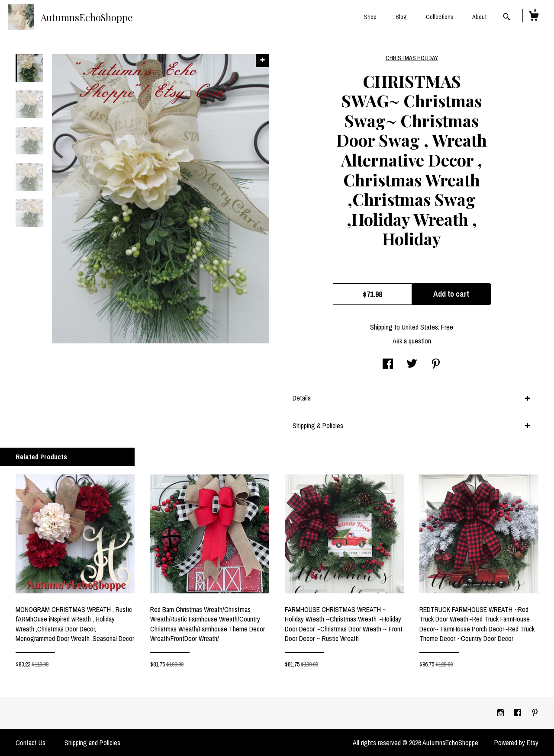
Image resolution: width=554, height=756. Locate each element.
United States (420, 327)
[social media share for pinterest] (436, 365)
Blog (401, 17)
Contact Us (31, 743)
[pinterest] (535, 713)
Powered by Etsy (516, 743)
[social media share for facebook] (388, 365)
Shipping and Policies (92, 743)
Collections (440, 17)
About (479, 17)
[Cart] (534, 17)
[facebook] (519, 713)
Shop (370, 17)
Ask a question (412, 341)
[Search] (507, 18)
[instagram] (501, 713)
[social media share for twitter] (412, 365)
